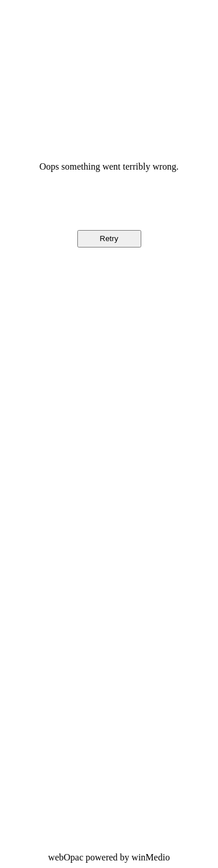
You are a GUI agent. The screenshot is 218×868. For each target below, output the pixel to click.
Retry (109, 238)
